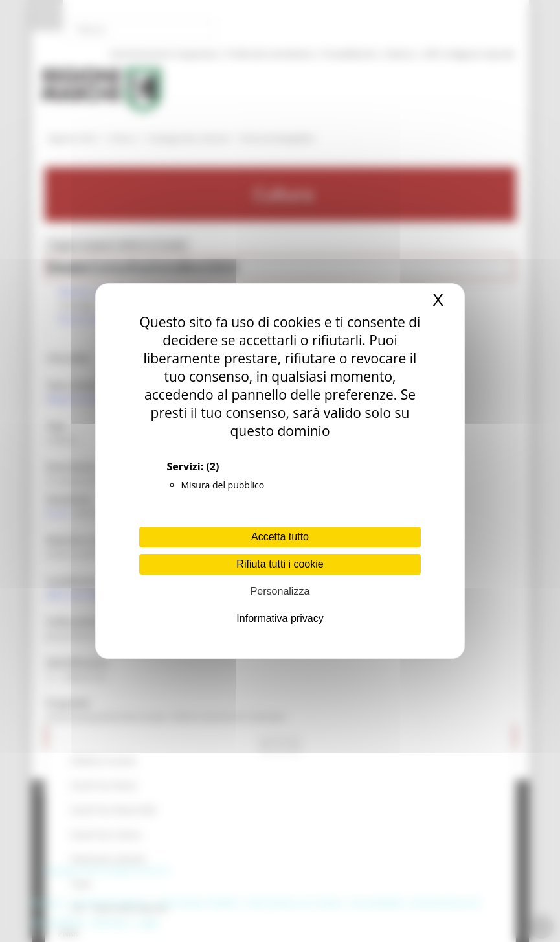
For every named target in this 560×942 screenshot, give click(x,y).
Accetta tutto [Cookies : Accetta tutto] (280, 537)
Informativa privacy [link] (280, 618)
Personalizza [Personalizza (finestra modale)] (280, 591)
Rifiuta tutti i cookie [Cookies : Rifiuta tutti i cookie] (280, 564)
